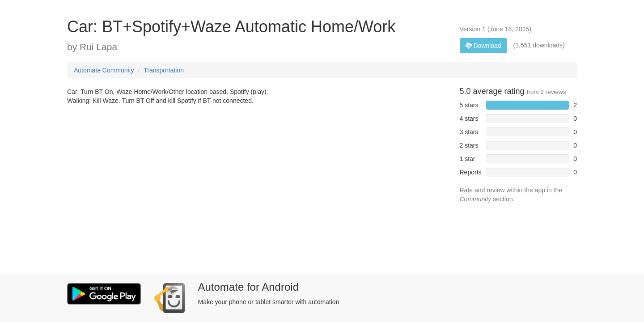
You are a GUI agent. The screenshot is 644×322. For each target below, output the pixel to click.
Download (483, 46)
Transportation (164, 70)
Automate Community (104, 70)
